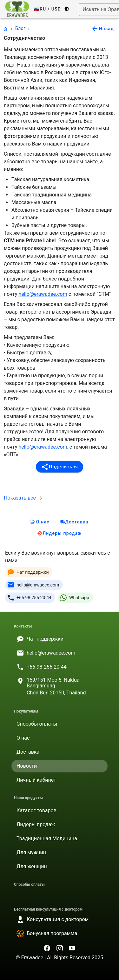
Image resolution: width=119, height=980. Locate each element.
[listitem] (60, 639)
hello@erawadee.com (43, 294)
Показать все (24, 498)
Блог (20, 28)
